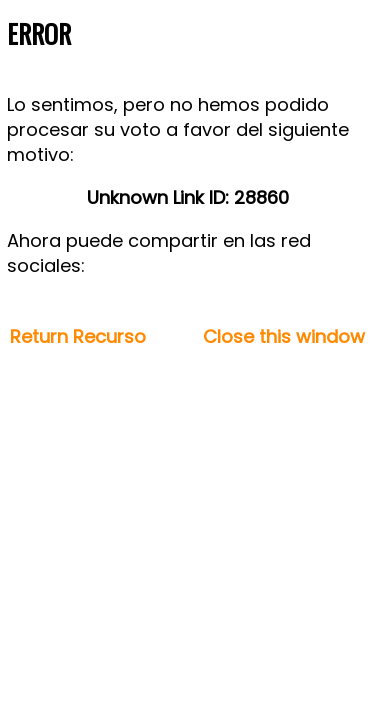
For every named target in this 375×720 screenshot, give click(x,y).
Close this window (284, 336)
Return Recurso (78, 336)
